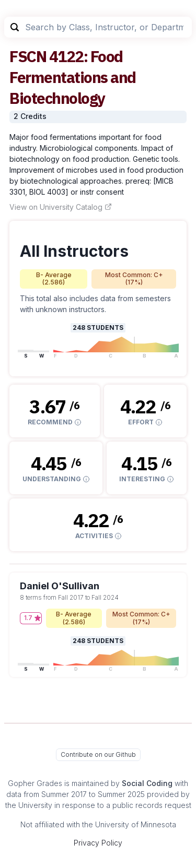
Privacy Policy (98, 843)
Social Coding (147, 783)
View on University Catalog (61, 207)
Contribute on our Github (98, 754)
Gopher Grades (35, 783)
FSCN (28, 56)
